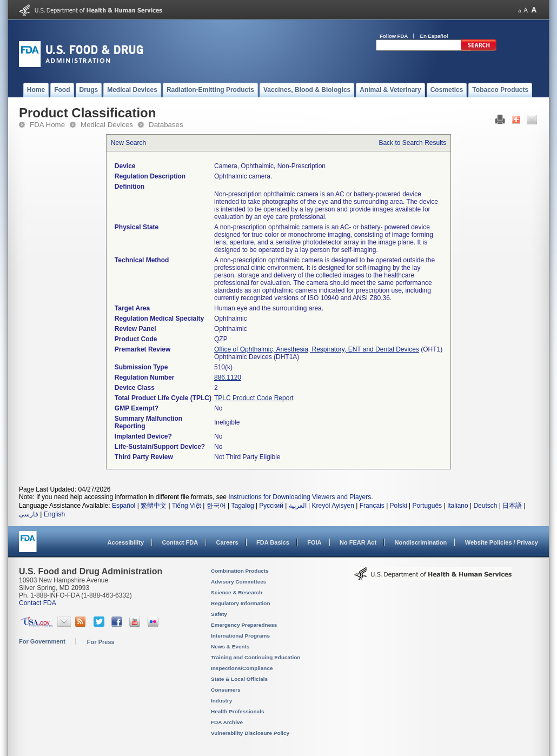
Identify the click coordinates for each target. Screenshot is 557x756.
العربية (298, 506)
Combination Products (240, 571)
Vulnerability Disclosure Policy (250, 733)
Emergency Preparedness (244, 625)
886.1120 (228, 377)
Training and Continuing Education (256, 657)
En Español (434, 36)
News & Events (230, 646)
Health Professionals (237, 711)
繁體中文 (154, 506)
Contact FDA (180, 542)
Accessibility (126, 542)
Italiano (458, 506)
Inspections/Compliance (242, 668)
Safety (219, 614)
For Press (101, 642)
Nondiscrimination (421, 542)
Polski (399, 506)
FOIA (314, 542)
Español (124, 506)
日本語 (512, 506)
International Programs (240, 636)
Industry (221, 701)
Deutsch (485, 506)
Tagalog (243, 506)
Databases (166, 125)
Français (372, 506)
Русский (271, 506)
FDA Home (47, 125)
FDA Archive (227, 722)
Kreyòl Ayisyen (333, 506)
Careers (227, 542)
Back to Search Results (412, 143)
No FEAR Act (358, 542)
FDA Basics (273, 542)
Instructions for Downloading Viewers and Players (300, 497)
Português (427, 506)
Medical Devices (107, 125)
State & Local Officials (239, 679)
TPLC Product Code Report (254, 398)
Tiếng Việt (187, 506)
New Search (128, 143)
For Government (42, 641)
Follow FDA (394, 36)
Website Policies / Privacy (502, 542)
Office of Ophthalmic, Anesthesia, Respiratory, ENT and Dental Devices (317, 349)
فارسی (29, 514)
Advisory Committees (238, 582)
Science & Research (237, 592)
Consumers (226, 690)
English (54, 514)
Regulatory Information (241, 603)
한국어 (216, 506)
